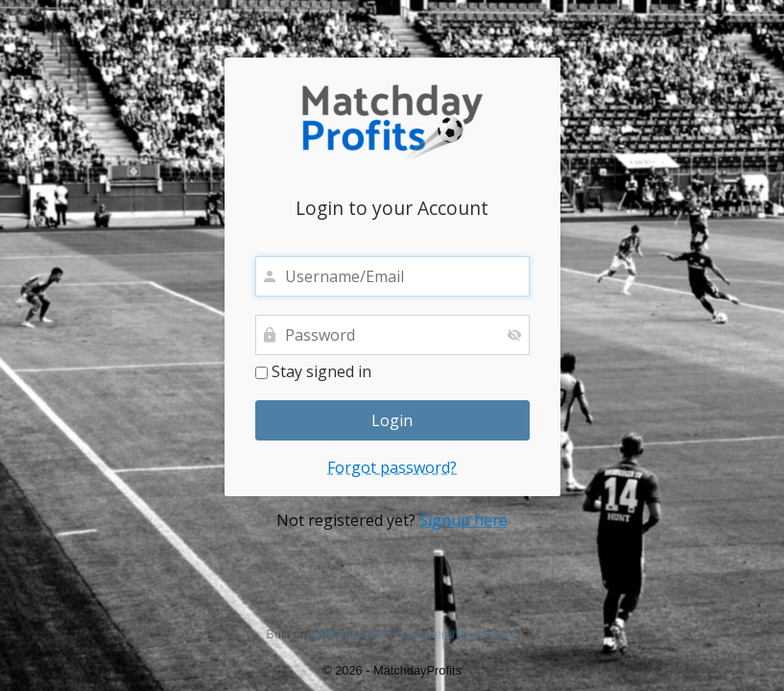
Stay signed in (313, 372)
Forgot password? (392, 467)
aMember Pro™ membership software (415, 634)
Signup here (463, 520)
